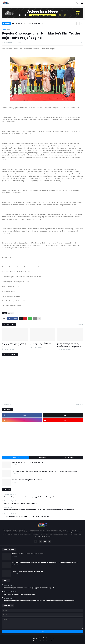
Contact (49, 641)
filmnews (10, 29)
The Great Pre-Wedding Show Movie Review (27, 480)
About (42, 641)
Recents (42, 458)
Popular (16, 458)
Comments (69, 458)
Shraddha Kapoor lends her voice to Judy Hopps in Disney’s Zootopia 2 (14, 345)
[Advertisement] (42, 439)
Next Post (79, 404)
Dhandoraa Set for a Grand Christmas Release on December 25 (26, 516)
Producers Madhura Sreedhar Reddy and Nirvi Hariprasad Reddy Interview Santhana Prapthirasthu (70, 345)
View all (81, 324)
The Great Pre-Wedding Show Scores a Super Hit (40, 344)
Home (4, 29)
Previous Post (7, 404)
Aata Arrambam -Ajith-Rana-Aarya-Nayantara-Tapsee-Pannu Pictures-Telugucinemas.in (45, 471)
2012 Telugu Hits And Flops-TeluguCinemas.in (28, 23)
